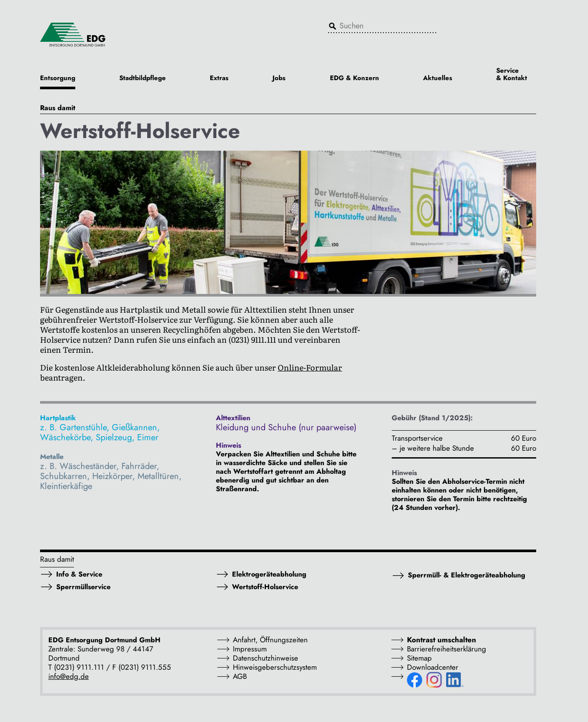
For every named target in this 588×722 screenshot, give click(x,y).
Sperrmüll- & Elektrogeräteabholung (467, 575)
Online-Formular (310, 367)
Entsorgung (58, 79)
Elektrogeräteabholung (269, 574)
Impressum (250, 649)
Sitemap (419, 658)
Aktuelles (438, 79)
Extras (219, 79)
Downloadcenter (433, 667)
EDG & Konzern (354, 79)
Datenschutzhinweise (265, 658)
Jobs (279, 79)
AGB (240, 676)
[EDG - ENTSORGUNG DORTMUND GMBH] (73, 34)
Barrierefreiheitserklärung (447, 649)
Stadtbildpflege (143, 79)
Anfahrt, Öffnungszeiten (270, 640)
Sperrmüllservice (83, 587)
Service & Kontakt (512, 75)
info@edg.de (69, 676)
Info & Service (79, 574)
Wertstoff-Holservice (265, 587)
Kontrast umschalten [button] (442, 640)
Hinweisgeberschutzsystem (275, 667)
